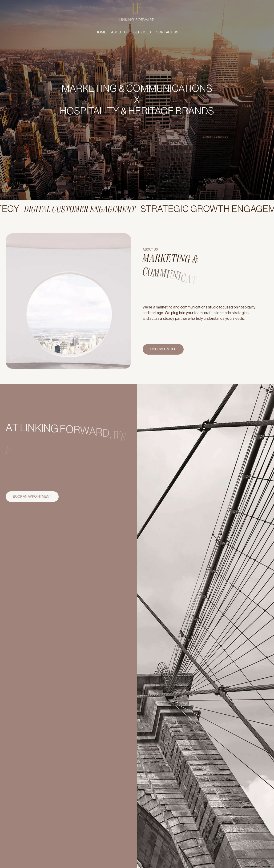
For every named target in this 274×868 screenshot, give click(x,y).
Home (101, 32)
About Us (120, 32)
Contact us (167, 32)
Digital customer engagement (90, 209)
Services (142, 32)
